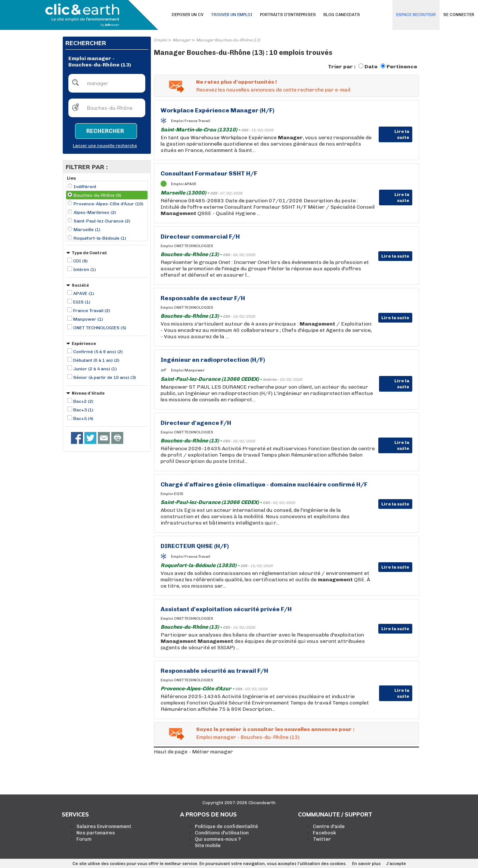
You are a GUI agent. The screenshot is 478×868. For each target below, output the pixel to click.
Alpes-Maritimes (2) (95, 212)
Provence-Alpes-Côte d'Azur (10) (108, 204)
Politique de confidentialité (226, 826)
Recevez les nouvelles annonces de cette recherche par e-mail (273, 90)
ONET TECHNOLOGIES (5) (100, 328)
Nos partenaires (96, 833)
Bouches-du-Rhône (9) (97, 195)
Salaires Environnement (104, 826)
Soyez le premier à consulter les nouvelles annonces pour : (275, 729)
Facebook (325, 833)
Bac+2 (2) (83, 401)
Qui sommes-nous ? (218, 839)
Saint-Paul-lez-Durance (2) (102, 221)
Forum (84, 839)
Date (371, 67)
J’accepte (396, 864)
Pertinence (402, 67)
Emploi (160, 40)
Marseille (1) (87, 230)
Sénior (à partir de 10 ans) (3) (105, 377)
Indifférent (85, 187)
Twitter (322, 839)
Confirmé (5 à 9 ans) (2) (98, 352)
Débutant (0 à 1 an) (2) (96, 360)
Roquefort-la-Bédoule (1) (100, 238)
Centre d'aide (329, 826)
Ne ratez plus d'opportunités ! (236, 82)
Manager (181, 40)
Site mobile (208, 845)
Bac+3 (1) (83, 410)
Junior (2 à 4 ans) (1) (95, 369)
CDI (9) (80, 261)
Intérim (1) (85, 270)
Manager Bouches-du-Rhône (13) (228, 40)
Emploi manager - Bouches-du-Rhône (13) (248, 737)
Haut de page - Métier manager (193, 752)
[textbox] (107, 83)
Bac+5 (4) (83, 419)
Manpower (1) (88, 319)
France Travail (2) (92, 311)
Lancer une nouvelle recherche (105, 146)
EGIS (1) (82, 302)
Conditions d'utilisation (222, 833)
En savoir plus (366, 864)
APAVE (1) (84, 293)
